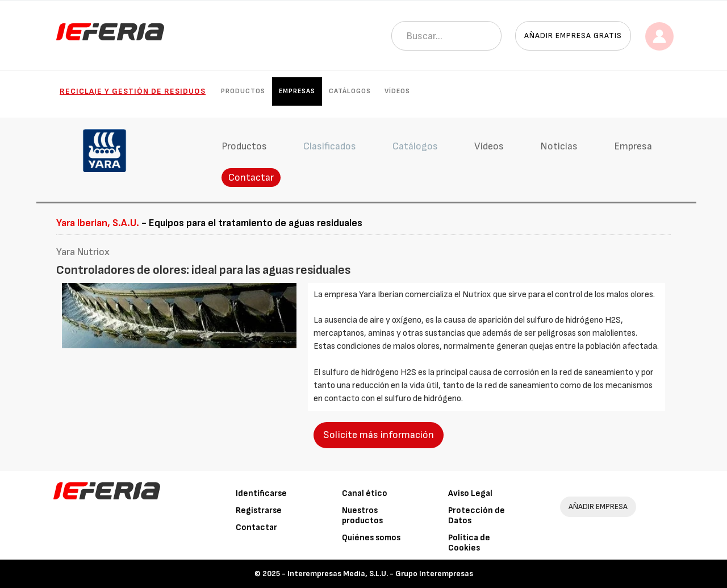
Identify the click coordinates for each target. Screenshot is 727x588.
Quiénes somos (371, 538)
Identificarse (261, 493)
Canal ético (365, 493)
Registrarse (259, 510)
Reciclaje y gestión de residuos (133, 91)
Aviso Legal (470, 493)
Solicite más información (379, 435)
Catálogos (350, 91)
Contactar (251, 178)
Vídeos (397, 91)
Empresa (633, 146)
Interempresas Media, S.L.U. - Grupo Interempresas (380, 574)
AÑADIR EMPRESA (598, 506)
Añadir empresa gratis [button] (573, 36)
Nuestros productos (362, 516)
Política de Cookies (469, 543)
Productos (243, 91)
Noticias (559, 146)
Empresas (297, 91)
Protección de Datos (477, 516)
